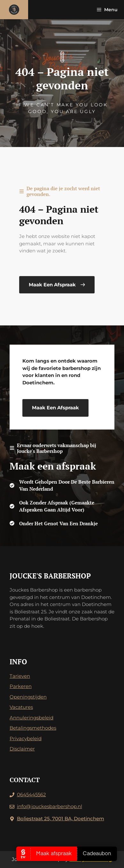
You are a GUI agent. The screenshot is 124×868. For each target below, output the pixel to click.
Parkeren (21, 686)
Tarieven (20, 676)
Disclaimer (22, 749)
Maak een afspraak (55, 408)
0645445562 (31, 794)
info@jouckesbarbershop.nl (50, 806)
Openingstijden (28, 697)
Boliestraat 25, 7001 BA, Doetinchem (61, 819)
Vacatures (21, 707)
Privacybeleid (26, 738)
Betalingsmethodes (33, 728)
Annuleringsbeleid (31, 718)
